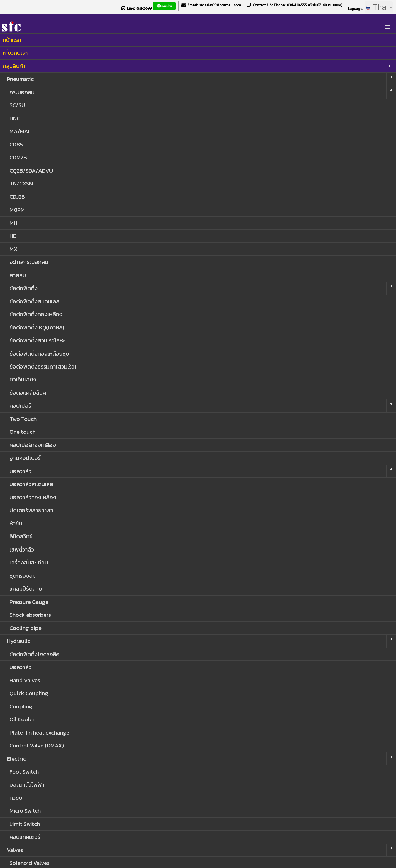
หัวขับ (16, 523)
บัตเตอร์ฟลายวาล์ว (31, 510)
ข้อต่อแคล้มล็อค (28, 393)
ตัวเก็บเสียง (23, 379)
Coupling (21, 706)
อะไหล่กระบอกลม (29, 262)
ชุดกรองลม (23, 576)
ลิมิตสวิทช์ (21, 536)
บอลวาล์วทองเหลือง (33, 497)
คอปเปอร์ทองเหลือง (33, 445)
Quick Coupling (29, 693)
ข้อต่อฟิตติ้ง (24, 288)
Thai (379, 7)
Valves (15, 850)
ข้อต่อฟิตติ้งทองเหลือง (36, 314)
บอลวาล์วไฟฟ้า (27, 784)
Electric (16, 759)
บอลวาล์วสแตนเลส (31, 484)
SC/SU (17, 105)
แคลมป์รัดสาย (26, 589)
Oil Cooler (22, 719)
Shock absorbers (30, 615)
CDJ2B (17, 197)
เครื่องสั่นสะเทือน (29, 562)
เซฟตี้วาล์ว (22, 549)
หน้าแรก (12, 40)
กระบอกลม (22, 92)
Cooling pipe (26, 628)
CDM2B (18, 157)
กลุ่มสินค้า (14, 66)
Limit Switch (25, 824)
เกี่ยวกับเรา (15, 53)
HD (13, 236)
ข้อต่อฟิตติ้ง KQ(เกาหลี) (37, 327)
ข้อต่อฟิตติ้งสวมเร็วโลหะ (37, 340)
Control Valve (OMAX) (37, 745)
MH (13, 223)
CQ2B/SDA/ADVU (31, 170)
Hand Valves (25, 680)
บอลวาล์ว (20, 471)
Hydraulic (19, 641)
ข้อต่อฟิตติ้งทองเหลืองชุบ (39, 354)
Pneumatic (20, 79)
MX (14, 249)
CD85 (16, 144)
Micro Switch (25, 811)
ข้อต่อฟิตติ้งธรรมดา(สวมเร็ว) (43, 366)
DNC (15, 118)
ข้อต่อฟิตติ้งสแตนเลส (35, 301)
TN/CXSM (21, 183)
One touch (23, 432)
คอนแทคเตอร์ (25, 837)
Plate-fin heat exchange (39, 732)
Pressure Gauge (29, 602)
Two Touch (23, 419)
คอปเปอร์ (20, 406)
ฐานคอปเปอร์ (25, 458)
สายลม (18, 275)
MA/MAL (20, 131)
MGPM (17, 210)
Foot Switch (24, 772)
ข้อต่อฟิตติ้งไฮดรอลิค (35, 654)
